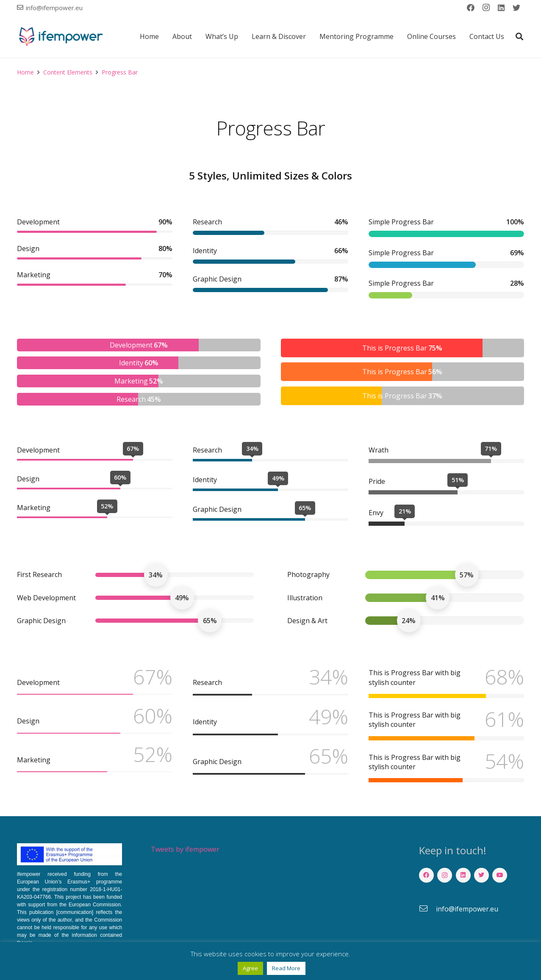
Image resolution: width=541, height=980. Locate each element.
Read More (286, 968)
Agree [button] (250, 968)
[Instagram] (486, 8)
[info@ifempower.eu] (427, 909)
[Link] (61, 36)
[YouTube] (500, 875)
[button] (519, 37)
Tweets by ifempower (185, 849)
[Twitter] (516, 8)
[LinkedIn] (501, 8)
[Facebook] (471, 8)
